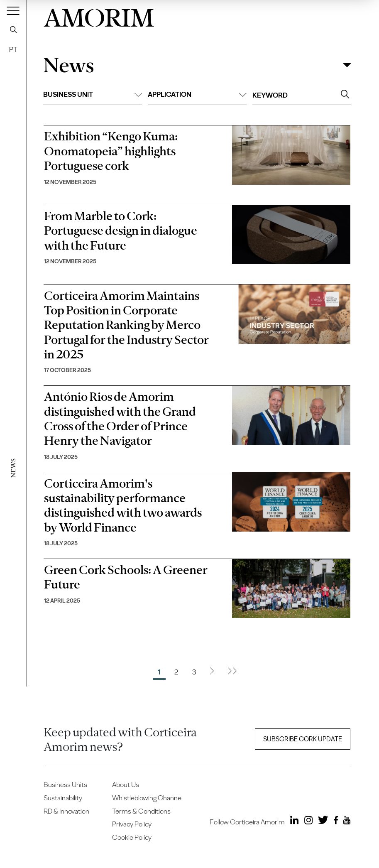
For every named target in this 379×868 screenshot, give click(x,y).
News (68, 65)
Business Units (65, 785)
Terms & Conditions (141, 811)
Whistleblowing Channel (147, 798)
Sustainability (63, 798)
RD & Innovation (66, 811)
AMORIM (99, 16)
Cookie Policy (132, 837)
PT (13, 49)
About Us (126, 785)
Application (197, 94)
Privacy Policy (132, 824)
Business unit (93, 94)
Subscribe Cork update (303, 739)
